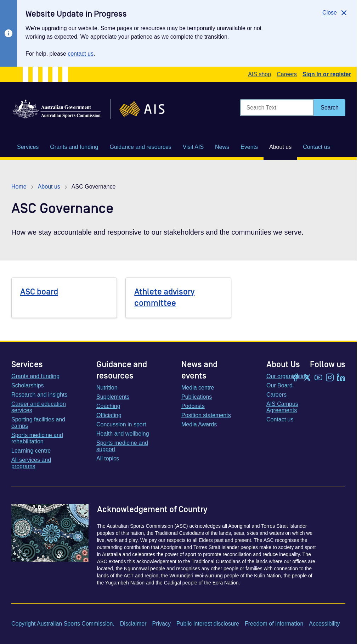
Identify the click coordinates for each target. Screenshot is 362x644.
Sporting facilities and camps (38, 423)
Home (19, 187)
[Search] (330, 108)
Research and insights (39, 395)
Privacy (161, 624)
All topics (108, 458)
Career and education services (39, 407)
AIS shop (259, 74)
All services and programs (31, 463)
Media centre (198, 388)
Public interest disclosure (208, 624)
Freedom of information (274, 624)
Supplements (113, 397)
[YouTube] (318, 378)
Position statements (206, 415)
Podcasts (193, 406)
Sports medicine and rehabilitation (37, 438)
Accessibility (324, 624)
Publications (197, 397)
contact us (81, 54)
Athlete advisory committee (164, 298)
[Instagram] (330, 378)
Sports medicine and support (122, 446)
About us (49, 187)
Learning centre (31, 451)
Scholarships (28, 385)
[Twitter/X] (307, 378)
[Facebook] (296, 378)
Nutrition (107, 388)
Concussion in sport (121, 424)
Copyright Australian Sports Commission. (63, 624)
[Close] (335, 13)
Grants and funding (35, 376)
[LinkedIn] (341, 378)
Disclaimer (133, 624)
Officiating (109, 415)
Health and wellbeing (123, 434)
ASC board (39, 292)
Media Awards (199, 424)
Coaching (108, 406)
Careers (287, 74)
